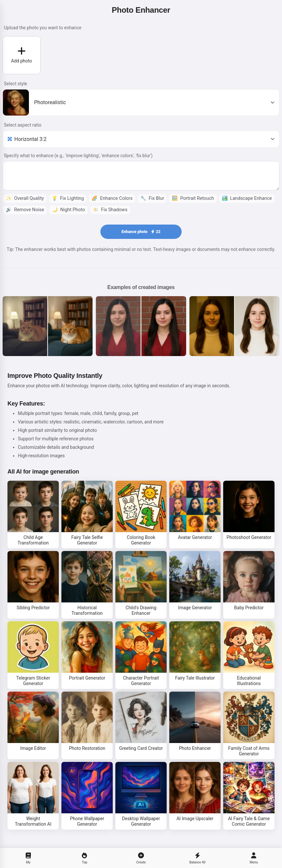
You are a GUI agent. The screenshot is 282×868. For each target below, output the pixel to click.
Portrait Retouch (193, 198)
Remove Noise (25, 210)
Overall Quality (25, 198)
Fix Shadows (110, 210)
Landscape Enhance (247, 198)
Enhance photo (141, 232)
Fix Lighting (68, 198)
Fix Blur (152, 198)
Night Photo (69, 210)
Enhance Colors (112, 198)
